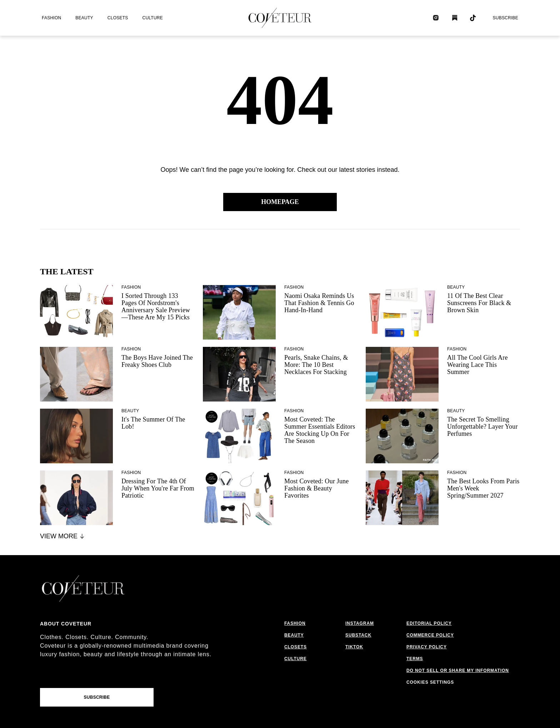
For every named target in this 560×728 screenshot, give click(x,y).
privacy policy (427, 647)
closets (118, 18)
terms (415, 659)
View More (63, 536)
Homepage (280, 202)
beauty (84, 18)
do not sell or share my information (458, 670)
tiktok (354, 647)
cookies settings (430, 682)
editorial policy (429, 623)
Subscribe (505, 18)
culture (153, 18)
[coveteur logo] (280, 18)
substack (358, 635)
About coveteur (66, 624)
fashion (51, 18)
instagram (360, 623)
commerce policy (430, 635)
